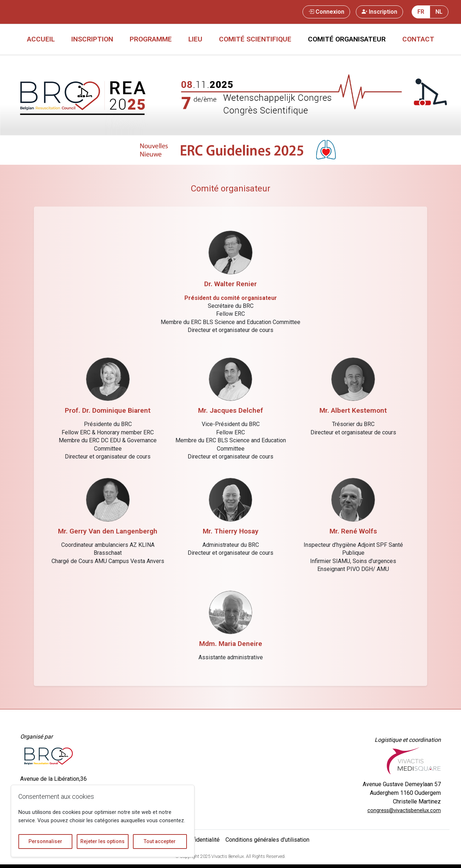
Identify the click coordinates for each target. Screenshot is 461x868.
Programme (151, 39)
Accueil (41, 39)
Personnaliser (45, 841)
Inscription (379, 12)
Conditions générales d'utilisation (267, 840)
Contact (418, 39)
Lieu (195, 39)
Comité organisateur (347, 39)
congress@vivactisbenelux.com (404, 811)
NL (439, 12)
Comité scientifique (255, 39)
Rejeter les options (102, 841)
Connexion (326, 12)
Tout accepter (160, 841)
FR (421, 12)
